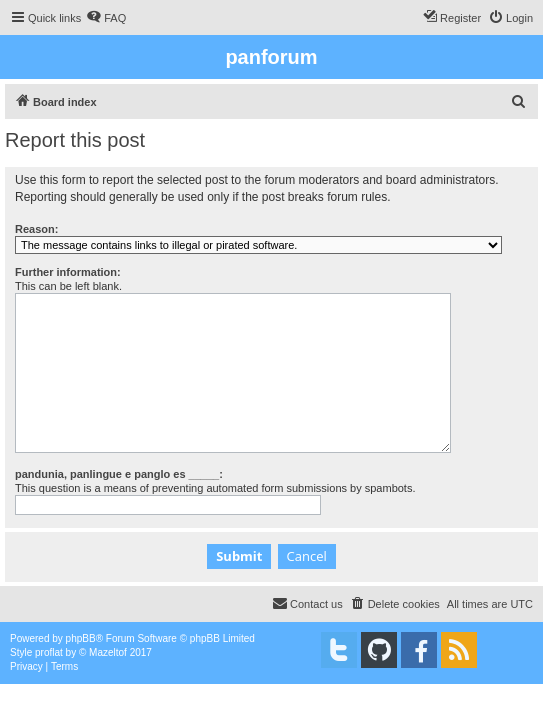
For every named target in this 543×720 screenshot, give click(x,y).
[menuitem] (106, 18)
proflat (49, 652)
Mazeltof (108, 652)
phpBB (81, 638)
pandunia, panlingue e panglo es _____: (119, 474)
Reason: (36, 229)
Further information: (68, 272)
